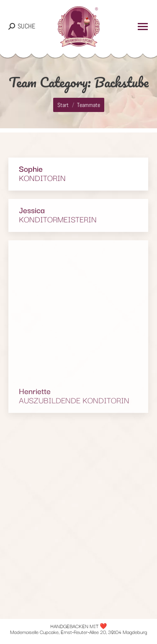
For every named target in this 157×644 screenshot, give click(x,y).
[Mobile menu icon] (143, 27)
